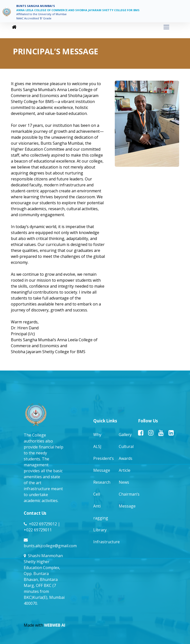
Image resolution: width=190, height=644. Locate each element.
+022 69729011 (38, 530)
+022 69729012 (43, 524)
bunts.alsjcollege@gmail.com (50, 546)
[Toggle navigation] (94, 27)
